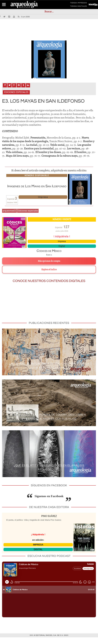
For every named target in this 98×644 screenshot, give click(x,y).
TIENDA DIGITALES (78, 7)
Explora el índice (49, 276)
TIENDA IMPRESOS (78, 3)
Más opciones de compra (49, 268)
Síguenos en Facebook (49, 503)
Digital (62, 253)
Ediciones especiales (16, 99)
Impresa (43, 204)
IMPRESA (38, 551)
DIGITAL (38, 556)
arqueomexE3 (9, 218)
